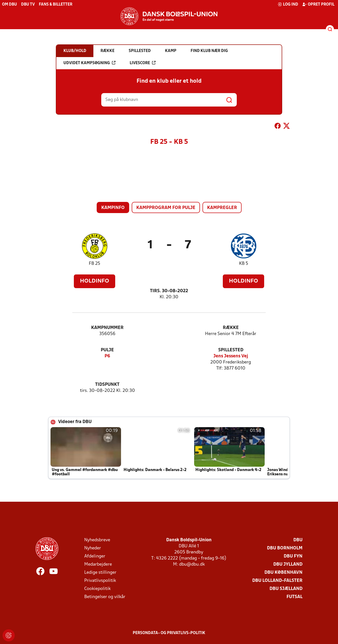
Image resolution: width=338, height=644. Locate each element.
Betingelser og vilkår (105, 597)
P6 (107, 356)
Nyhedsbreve (97, 540)
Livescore (143, 63)
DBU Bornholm (285, 548)
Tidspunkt (107, 385)
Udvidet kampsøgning (89, 63)
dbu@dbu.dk (192, 564)
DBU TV (28, 5)
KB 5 (244, 264)
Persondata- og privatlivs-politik (169, 633)
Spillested (231, 350)
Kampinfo (113, 208)
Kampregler (222, 208)
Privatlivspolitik (100, 581)
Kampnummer (107, 328)
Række (231, 328)
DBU (298, 540)
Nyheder (93, 548)
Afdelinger (95, 556)
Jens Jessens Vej (231, 356)
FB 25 (95, 264)
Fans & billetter (56, 5)
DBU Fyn (293, 556)
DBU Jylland (288, 564)
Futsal (294, 597)
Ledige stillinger (100, 573)
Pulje (107, 350)
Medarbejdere (98, 564)
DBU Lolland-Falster (277, 581)
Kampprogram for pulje (166, 208)
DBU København (283, 573)
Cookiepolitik (97, 589)
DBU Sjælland (286, 589)
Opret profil (318, 4)
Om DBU (10, 5)
